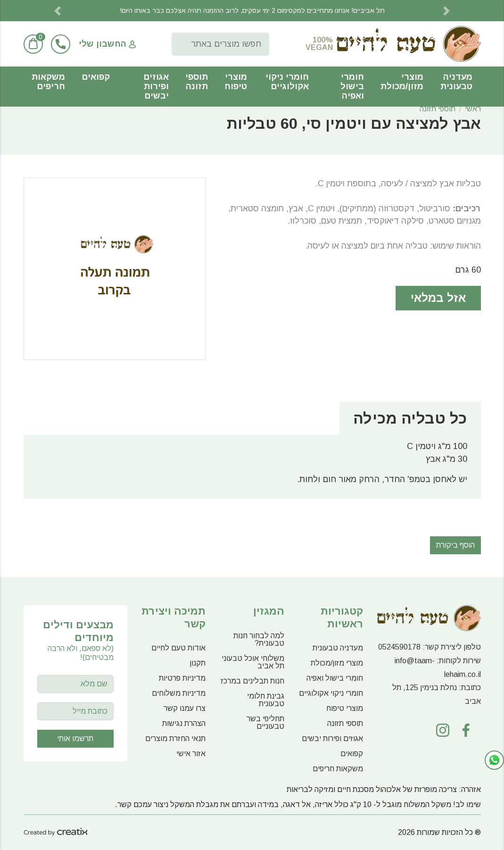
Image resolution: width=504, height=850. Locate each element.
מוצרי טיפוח (236, 82)
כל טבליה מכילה (410, 418)
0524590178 (399, 647)
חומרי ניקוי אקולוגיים (287, 82)
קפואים (96, 77)
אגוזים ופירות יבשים (156, 86)
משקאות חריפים (48, 82)
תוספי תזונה (197, 82)
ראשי (473, 109)
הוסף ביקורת (455, 545)
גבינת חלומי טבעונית (266, 700)
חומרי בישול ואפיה (352, 86)
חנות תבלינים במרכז (252, 681)
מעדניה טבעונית (456, 82)
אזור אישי (191, 754)
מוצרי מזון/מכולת (402, 82)
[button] (58, 11)
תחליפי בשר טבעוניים (265, 722)
